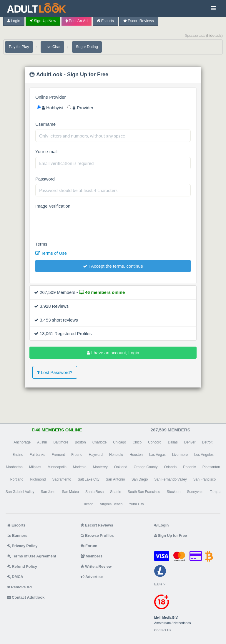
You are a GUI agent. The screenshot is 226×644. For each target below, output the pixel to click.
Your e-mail (46, 152)
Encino (18, 455)
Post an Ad (77, 21)
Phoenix (189, 467)
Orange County (146, 467)
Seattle (116, 492)
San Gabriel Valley (20, 492)
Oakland (121, 467)
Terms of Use (51, 253)
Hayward (96, 455)
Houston (136, 455)
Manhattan (14, 467)
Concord (155, 442)
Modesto (80, 467)
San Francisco (205, 479)
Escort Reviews (139, 21)
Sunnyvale (195, 492)
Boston (80, 442)
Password (45, 179)
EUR (160, 584)
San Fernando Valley (171, 479)
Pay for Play (19, 47)
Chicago (119, 442)
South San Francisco (144, 492)
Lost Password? (55, 372)
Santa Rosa (94, 492)
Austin (42, 442)
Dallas (173, 442)
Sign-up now (43, 21)
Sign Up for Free (171, 535)
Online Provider (50, 97)
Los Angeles (204, 455)
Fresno (77, 455)
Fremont (58, 455)
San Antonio (116, 479)
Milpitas (35, 467)
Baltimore (61, 442)
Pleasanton (211, 467)
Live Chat (52, 47)
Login (14, 21)
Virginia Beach (111, 504)
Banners (17, 535)
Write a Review (96, 566)
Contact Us (163, 630)
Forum (89, 546)
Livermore (180, 455)
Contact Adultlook (26, 597)
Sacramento (62, 479)
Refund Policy (22, 566)
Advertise (92, 577)
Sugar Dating (87, 47)
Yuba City (136, 504)
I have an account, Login (113, 353)
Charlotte (100, 442)
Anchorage (22, 442)
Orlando (171, 467)
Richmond (38, 479)
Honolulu (116, 455)
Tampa (215, 492)
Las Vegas (157, 455)
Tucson (88, 504)
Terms (41, 244)
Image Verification (53, 206)
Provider (80, 108)
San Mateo (70, 492)
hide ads (214, 35)
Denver (190, 442)
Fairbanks (38, 455)
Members (92, 556)
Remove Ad (19, 587)
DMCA (15, 577)
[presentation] (80, 223)
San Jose (48, 492)
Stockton (173, 492)
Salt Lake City (88, 479)
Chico (137, 442)
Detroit (207, 442)
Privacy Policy (22, 546)
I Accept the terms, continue (113, 266)
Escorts (105, 21)
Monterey (100, 467)
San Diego (140, 479)
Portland (17, 479)
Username (45, 124)
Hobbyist (50, 108)
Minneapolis (57, 467)
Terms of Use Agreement (32, 556)
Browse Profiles (97, 535)
